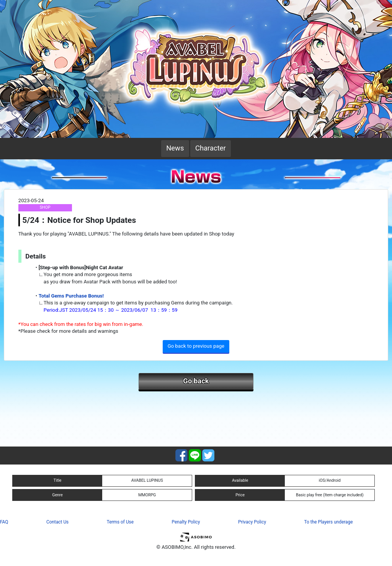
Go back (196, 381)
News (175, 148)
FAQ (4, 522)
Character (211, 148)
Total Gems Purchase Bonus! (71, 296)
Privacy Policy (252, 522)
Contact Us (57, 522)
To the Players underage (329, 522)
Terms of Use (120, 522)
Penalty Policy (186, 522)
